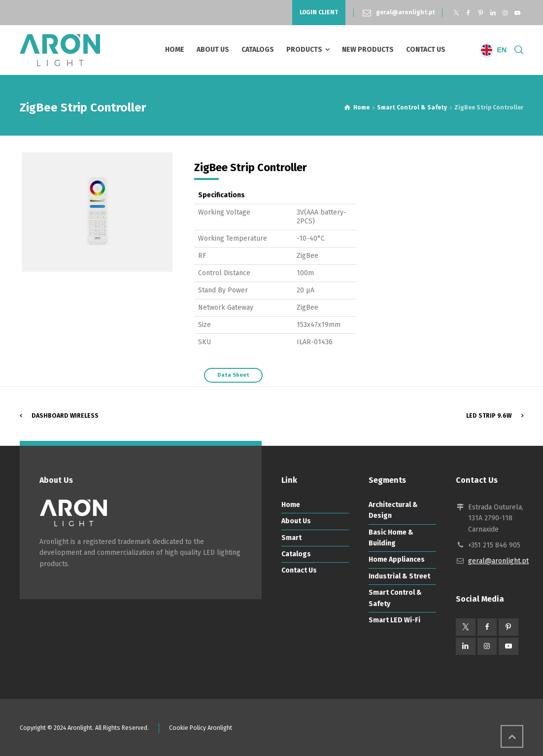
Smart (291, 538)
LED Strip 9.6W (489, 416)
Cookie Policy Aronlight (201, 728)
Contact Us (299, 570)
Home (291, 505)
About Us (296, 521)
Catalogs (296, 554)
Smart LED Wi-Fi (394, 620)
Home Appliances (397, 559)
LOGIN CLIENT (319, 12)
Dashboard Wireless (65, 416)
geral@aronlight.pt (406, 12)
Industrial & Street (399, 576)
